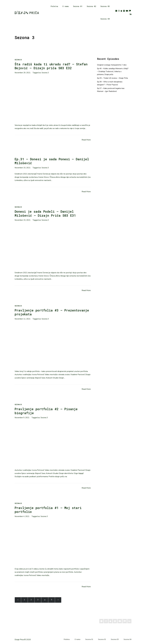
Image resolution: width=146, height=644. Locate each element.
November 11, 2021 (22, 319)
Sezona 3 (45, 73)
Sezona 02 (91, 6)
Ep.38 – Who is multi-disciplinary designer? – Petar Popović (110, 83)
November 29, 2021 (22, 73)
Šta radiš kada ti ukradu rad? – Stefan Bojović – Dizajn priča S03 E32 (52, 66)
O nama (65, 6)
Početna (54, 6)
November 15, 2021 (22, 168)
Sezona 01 (77, 6)
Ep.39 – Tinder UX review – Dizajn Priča (112, 78)
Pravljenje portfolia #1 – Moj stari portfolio (49, 510)
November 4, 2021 (22, 516)
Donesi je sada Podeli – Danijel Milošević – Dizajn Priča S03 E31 (46, 213)
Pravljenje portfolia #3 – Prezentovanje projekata (39, 312)
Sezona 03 (105, 6)
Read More (86, 140)
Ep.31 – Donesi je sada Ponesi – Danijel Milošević (45, 161)
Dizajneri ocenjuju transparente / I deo (112, 65)
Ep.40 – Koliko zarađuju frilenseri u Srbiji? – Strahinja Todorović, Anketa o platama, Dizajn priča (113, 71)
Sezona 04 (105, 19)
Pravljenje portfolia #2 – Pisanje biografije (47, 411)
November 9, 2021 (22, 418)
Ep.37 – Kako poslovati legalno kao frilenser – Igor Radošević (111, 90)
